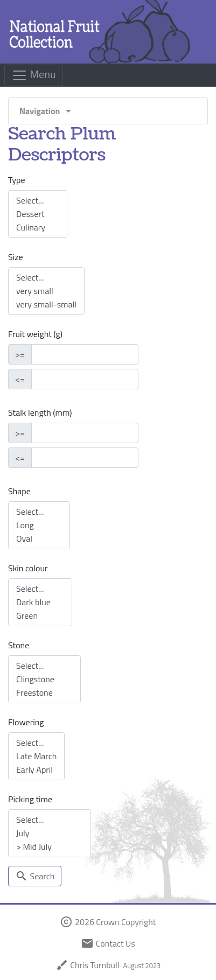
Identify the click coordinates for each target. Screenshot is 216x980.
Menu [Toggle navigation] (34, 75)
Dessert (38, 214)
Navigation (47, 111)
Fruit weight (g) (35, 334)
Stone (19, 645)
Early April (36, 770)
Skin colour (28, 568)
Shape (19, 491)
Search (35, 876)
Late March (36, 756)
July (50, 833)
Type (17, 180)
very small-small (46, 304)
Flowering (26, 722)
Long (39, 525)
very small (46, 291)
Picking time (30, 799)
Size (16, 257)
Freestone (44, 693)
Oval (39, 539)
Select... (38, 201)
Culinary (38, 227)
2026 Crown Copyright (108, 922)
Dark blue (40, 602)
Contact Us (108, 943)
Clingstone (44, 679)
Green (40, 616)
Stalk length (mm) (40, 412)
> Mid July (50, 847)
